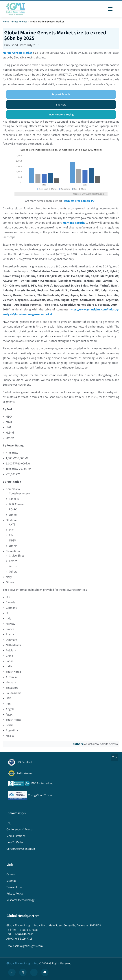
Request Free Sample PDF (80, 201)
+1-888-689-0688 (28, 930)
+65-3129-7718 (23, 939)
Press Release (20, 21)
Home (6, 21)
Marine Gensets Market (17, 53)
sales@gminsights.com (28, 946)
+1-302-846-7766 (23, 934)
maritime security (74, 223)
